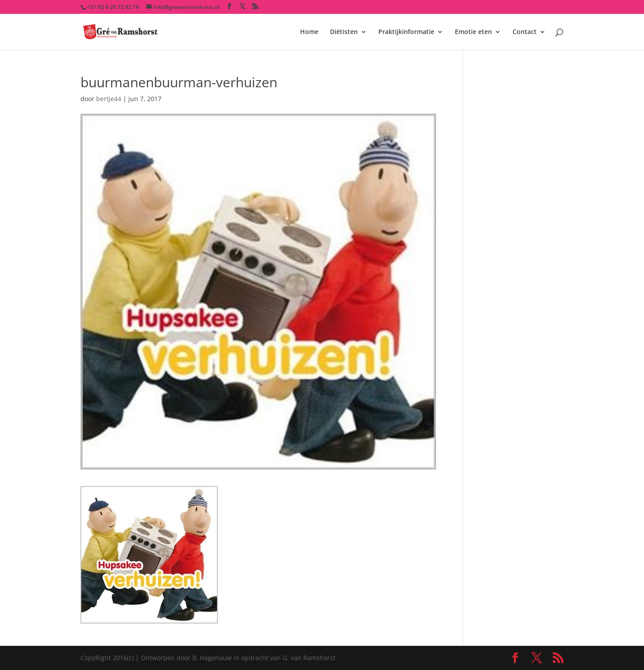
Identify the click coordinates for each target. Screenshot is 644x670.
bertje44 (109, 99)
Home (309, 32)
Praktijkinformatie (406, 32)
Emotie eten (473, 32)
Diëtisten (344, 32)
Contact (525, 32)
